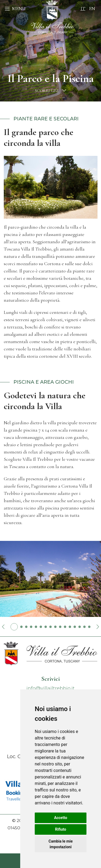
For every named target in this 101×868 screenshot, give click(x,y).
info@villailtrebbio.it (50, 688)
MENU (15, 8)
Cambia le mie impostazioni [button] (60, 844)
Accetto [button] (61, 818)
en (92, 8)
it (83, 8)
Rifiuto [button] (61, 829)
